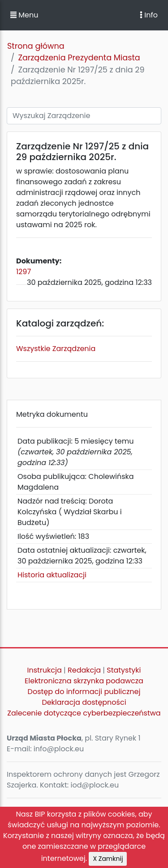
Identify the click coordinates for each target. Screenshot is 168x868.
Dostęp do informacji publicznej (84, 692)
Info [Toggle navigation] (149, 15)
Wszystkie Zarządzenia (56, 349)
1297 (24, 272)
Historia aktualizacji (52, 575)
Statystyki (124, 670)
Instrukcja (45, 670)
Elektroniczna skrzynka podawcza (84, 681)
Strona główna (36, 46)
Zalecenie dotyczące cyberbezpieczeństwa (84, 713)
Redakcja (84, 670)
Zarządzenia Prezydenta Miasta (79, 58)
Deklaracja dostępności (84, 702)
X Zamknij (108, 859)
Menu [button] (24, 15)
